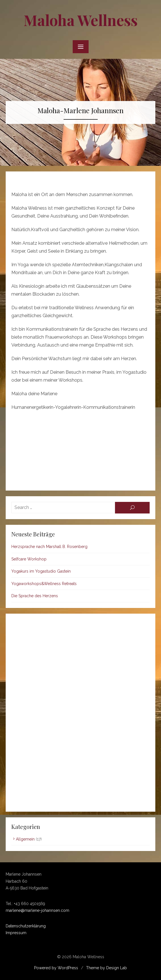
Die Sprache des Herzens (35, 596)
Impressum (16, 933)
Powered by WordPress (56, 968)
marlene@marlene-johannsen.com (37, 910)
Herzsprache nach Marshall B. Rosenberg (49, 547)
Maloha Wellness (81, 20)
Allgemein (25, 839)
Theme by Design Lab (106, 968)
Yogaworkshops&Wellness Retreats (44, 584)
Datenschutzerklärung (26, 926)
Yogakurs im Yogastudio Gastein (41, 571)
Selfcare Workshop (29, 559)
